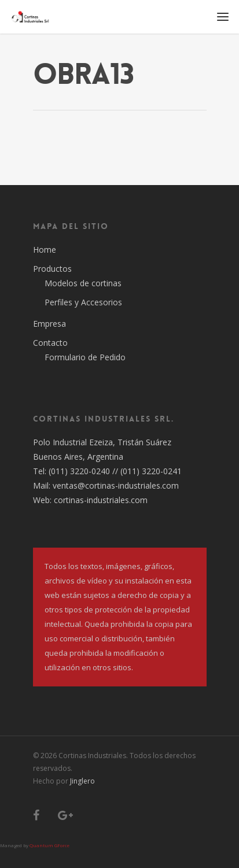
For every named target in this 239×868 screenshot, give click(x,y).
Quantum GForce (49, 845)
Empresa (49, 324)
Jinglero (82, 781)
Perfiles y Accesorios (83, 302)
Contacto (50, 343)
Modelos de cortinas (83, 283)
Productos (52, 269)
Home (45, 250)
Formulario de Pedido (85, 357)
